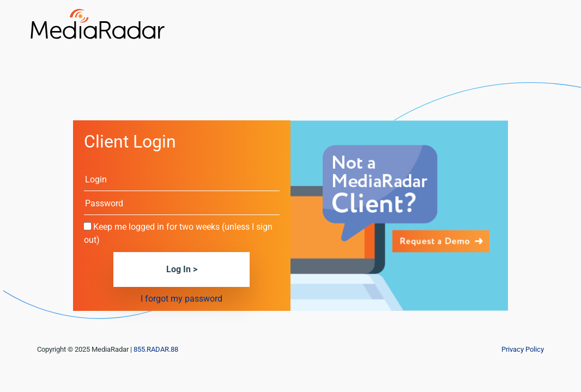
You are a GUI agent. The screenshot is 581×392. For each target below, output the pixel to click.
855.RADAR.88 (156, 349)
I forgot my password (181, 299)
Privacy (523, 349)
